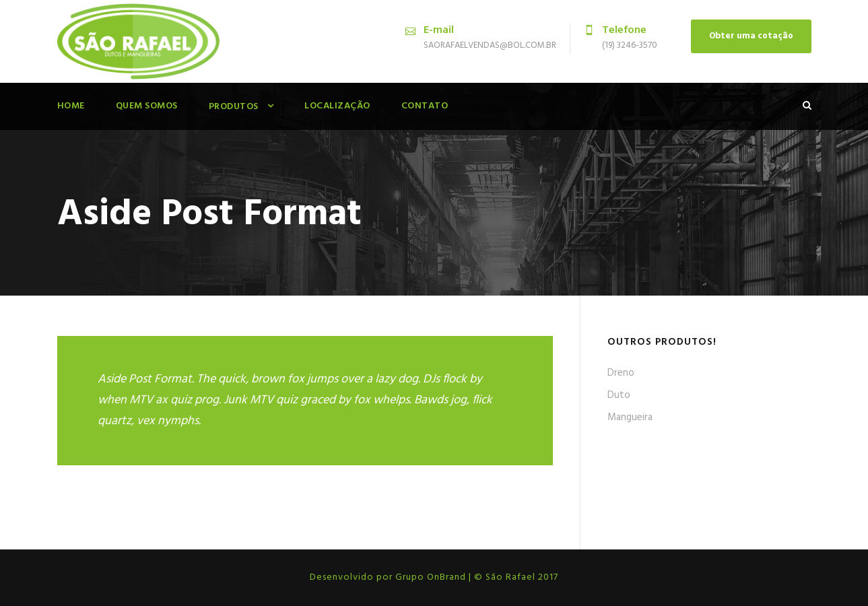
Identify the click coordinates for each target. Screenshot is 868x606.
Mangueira (630, 417)
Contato (425, 106)
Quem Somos (147, 106)
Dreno (621, 373)
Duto (619, 395)
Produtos (234, 107)
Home (71, 106)
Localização (337, 106)
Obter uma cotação (751, 36)
